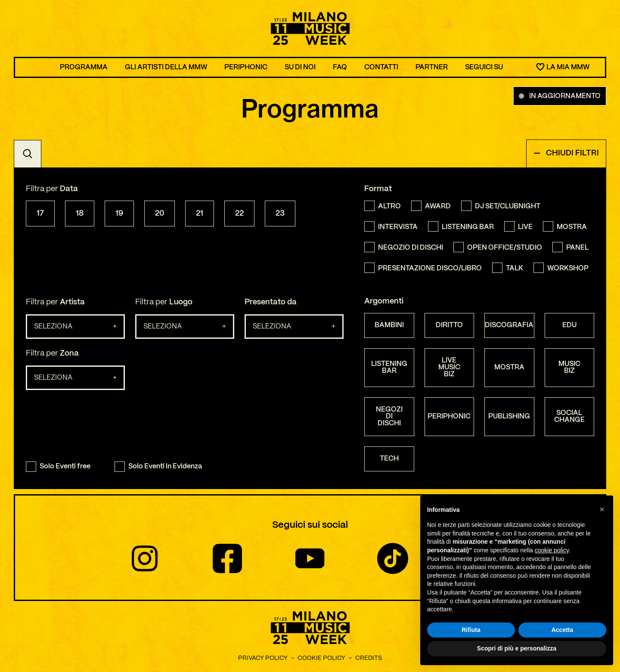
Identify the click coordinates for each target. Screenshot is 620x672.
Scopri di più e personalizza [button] (517, 649)
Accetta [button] (563, 630)
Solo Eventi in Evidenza (158, 467)
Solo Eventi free (58, 467)
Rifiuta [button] (471, 630)
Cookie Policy (321, 658)
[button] (602, 509)
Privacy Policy (263, 658)
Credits (369, 658)
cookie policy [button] (552, 550)
